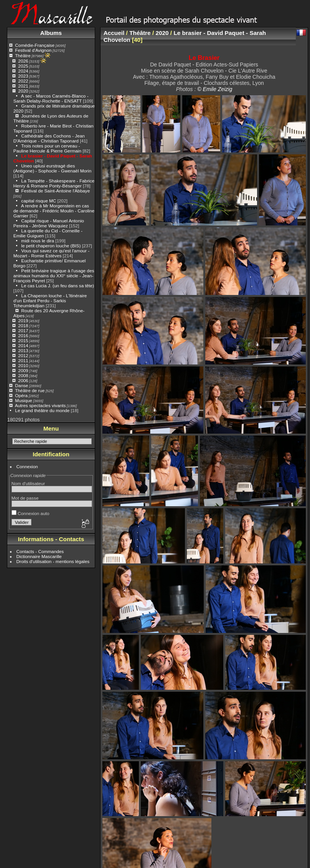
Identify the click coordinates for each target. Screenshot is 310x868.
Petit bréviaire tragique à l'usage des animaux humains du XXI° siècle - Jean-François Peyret (54, 276)
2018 (23, 325)
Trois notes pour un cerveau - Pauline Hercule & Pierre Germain (47, 148)
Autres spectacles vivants (40, 405)
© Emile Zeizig (215, 89)
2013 (23, 350)
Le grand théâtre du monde (42, 410)
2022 (23, 81)
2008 (23, 375)
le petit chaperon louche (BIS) (51, 246)
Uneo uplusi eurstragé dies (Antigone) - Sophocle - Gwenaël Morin (52, 168)
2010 (23, 365)
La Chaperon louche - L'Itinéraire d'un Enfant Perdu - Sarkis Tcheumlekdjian (50, 301)
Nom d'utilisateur (28, 483)
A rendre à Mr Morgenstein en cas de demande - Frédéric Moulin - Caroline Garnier (54, 211)
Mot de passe (25, 498)
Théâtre (23, 55)
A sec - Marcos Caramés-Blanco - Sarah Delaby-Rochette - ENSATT (51, 98)
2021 (23, 86)
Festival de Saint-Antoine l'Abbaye (55, 191)
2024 (23, 71)
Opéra (21, 395)
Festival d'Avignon (33, 50)
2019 (23, 321)
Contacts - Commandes (40, 551)
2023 (23, 76)
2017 (23, 330)
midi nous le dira (38, 241)
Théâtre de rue (30, 390)
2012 (23, 355)
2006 (23, 380)
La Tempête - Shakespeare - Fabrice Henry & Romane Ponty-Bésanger (54, 183)
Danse (21, 385)
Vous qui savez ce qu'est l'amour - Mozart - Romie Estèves (51, 253)
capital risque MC (39, 201)
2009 (23, 370)
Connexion (27, 466)
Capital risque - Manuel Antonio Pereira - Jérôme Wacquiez (49, 223)
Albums (51, 33)
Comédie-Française (35, 45)
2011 (23, 360)
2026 (23, 61)
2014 (23, 345)
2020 (23, 91)
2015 (23, 340)
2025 (23, 66)
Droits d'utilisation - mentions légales (53, 561)
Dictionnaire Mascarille (39, 556)
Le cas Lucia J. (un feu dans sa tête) (58, 286)
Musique (23, 400)
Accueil (114, 33)
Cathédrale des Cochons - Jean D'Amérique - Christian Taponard (49, 138)
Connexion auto (31, 513)
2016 (23, 335)
